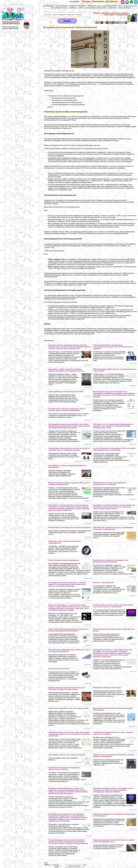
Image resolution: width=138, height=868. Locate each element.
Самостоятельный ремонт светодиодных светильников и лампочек (64, 769)
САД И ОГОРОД (61, 6)
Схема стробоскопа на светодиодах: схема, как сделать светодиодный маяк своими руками (114, 449)
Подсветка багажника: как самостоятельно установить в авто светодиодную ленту (114, 841)
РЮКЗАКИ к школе (95, 6)
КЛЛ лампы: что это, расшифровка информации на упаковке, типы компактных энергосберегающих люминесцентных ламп (113, 426)
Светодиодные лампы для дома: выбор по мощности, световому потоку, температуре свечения (69, 449)
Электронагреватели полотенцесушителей (67, 102)
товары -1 (48, 865)
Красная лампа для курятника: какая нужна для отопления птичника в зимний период (67, 688)
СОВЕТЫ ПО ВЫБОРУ (77, 6)
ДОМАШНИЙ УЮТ (110, 6)
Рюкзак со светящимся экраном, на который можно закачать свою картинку (110, 14)
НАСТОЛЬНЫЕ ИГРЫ (59, 8)
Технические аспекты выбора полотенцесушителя (66, 96)
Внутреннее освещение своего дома (107, 688)
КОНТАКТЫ (113, 8)
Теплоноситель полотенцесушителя (65, 100)
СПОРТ (81, 8)
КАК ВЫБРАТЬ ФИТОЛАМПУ (96, 8)
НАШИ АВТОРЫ (125, 8)
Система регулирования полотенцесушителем (68, 105)
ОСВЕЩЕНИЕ (49, 6)
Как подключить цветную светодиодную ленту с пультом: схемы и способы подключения (67, 410)
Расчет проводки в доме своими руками (64, 560)
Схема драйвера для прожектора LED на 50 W (66, 392)
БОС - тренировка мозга (128, 6)
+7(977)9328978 (74, 2)
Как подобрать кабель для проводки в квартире (67, 755)
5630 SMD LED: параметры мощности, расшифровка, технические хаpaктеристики (113, 528)
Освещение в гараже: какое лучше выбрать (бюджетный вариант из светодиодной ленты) (66, 370)
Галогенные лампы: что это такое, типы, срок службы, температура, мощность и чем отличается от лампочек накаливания (69, 734)
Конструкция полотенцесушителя (64, 98)
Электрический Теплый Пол (59, 669)
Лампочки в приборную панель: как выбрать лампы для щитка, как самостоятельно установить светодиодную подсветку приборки (113, 790)
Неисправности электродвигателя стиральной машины (70, 528)
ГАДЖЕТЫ (72, 8)
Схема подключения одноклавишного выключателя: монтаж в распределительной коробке (69, 630)
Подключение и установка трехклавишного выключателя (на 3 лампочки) (110, 484)
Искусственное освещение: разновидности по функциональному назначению (111, 561)
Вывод (50, 107)
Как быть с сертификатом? (104, 583)
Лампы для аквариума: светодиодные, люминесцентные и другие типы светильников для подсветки (113, 347)
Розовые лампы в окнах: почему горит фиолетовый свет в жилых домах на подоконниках (113, 606)
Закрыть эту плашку (74, 866)
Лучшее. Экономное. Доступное (101, 1)
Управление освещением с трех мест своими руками (68, 708)
